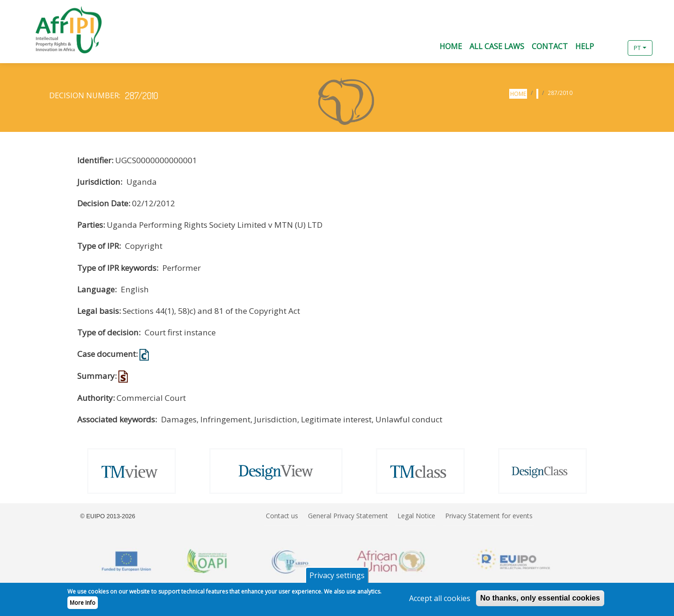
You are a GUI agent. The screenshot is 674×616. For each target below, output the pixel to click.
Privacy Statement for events (489, 516)
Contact (550, 46)
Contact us (282, 516)
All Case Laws (497, 46)
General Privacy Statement (348, 516)
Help (585, 46)
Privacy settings (337, 578)
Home (451, 46)
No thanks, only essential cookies (540, 601)
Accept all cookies (440, 601)
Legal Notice (416, 516)
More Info (83, 605)
